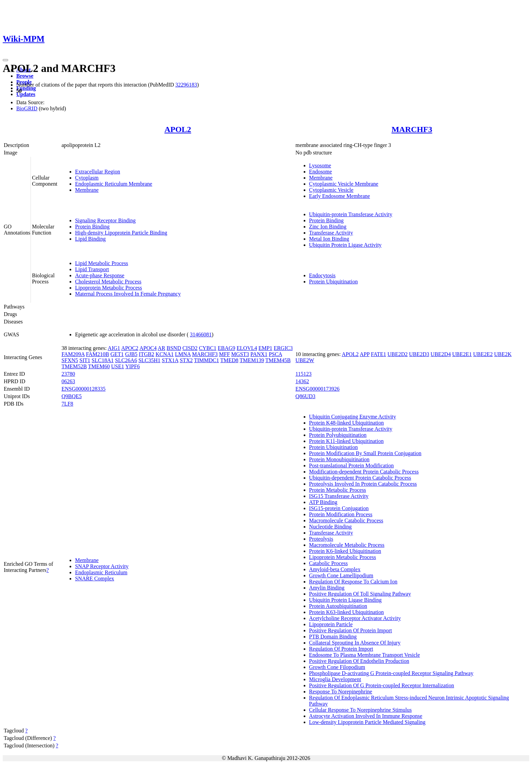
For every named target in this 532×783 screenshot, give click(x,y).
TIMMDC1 (207, 360)
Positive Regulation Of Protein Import (350, 630)
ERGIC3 (283, 348)
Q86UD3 (306, 396)
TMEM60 (99, 366)
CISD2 (190, 348)
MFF (225, 354)
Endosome (321, 172)
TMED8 (229, 360)
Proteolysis (321, 539)
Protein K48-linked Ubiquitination (346, 423)
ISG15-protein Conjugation (339, 508)
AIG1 (114, 348)
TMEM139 (252, 360)
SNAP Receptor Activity (102, 566)
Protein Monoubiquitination (339, 459)
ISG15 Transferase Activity (339, 496)
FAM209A (73, 354)
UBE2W (305, 360)
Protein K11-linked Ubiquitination (346, 441)
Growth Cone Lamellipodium (341, 575)
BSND (174, 348)
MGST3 (240, 354)
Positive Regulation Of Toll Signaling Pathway (360, 594)
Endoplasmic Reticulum (101, 572)
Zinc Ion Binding (328, 227)
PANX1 (259, 354)
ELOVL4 (247, 348)
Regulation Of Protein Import (341, 649)
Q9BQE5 (72, 396)
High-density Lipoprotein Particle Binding (121, 233)
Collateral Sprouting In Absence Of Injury (355, 643)
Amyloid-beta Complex (335, 569)
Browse (25, 76)
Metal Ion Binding (329, 239)
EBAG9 (227, 348)
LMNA (183, 354)
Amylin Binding (327, 588)
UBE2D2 (398, 354)
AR (161, 348)
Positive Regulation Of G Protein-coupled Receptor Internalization (382, 685)
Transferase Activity (331, 233)
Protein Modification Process (341, 514)
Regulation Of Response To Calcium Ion (353, 582)
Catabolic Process (328, 563)
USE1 (118, 366)
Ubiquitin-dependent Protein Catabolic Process (360, 478)
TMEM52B (74, 366)
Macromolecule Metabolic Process (347, 545)
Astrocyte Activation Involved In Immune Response (366, 716)
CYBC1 (208, 348)
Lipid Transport (92, 269)
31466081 (201, 334)
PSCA (275, 354)
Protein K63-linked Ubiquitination (346, 612)
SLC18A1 (103, 360)
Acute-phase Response (100, 275)
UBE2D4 (441, 354)
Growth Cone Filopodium (337, 667)
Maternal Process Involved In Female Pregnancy (128, 294)
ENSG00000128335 (83, 389)
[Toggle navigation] (5, 60)
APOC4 (148, 348)
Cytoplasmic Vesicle (331, 190)
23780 (68, 374)
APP (365, 354)
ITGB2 (146, 354)
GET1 (117, 354)
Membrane (87, 190)
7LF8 (67, 404)
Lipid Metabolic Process (101, 263)
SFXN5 (70, 360)
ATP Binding (323, 502)
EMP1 (265, 348)
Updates (26, 94)
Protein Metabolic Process (338, 490)
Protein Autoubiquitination (338, 606)
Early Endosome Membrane (340, 196)
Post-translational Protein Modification (351, 465)
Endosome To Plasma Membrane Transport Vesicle (365, 655)
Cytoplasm (87, 178)
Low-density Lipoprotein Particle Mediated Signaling (367, 722)
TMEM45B (278, 360)
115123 (303, 374)
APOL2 (178, 129)
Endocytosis (322, 275)
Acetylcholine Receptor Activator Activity (355, 618)
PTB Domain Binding (333, 637)
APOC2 (130, 348)
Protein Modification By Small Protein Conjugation (365, 453)
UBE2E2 (483, 354)
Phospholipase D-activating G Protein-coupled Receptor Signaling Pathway (391, 673)
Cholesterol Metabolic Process (108, 282)
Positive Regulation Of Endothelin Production (359, 661)
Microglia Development (335, 679)
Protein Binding (92, 227)
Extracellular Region (98, 172)
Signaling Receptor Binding (105, 220)
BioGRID (27, 108)
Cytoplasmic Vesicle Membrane (344, 184)
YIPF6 (132, 366)
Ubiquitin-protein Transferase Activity (351, 214)
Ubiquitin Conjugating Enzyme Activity (353, 417)
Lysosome (320, 165)
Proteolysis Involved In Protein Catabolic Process (363, 484)
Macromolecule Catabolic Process (346, 520)
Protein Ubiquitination (334, 282)
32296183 (186, 85)
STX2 (186, 360)
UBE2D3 (419, 354)
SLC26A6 (126, 360)
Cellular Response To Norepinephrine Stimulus (360, 710)
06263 (68, 381)
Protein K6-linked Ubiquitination (345, 551)
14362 (302, 381)
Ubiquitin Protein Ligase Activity (345, 245)
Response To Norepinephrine (341, 692)
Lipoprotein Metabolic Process (108, 288)
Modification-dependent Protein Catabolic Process (364, 472)
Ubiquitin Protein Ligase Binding (345, 600)
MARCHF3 (412, 129)
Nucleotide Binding (330, 527)
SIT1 (85, 360)
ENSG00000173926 (318, 389)
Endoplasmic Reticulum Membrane (114, 184)
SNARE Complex (94, 579)
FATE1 (378, 354)
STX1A (170, 360)
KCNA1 (164, 354)
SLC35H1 (149, 360)
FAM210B (97, 354)
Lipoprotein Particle (331, 624)
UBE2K (503, 354)
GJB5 (131, 354)
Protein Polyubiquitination (338, 435)
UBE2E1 (462, 354)
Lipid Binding (90, 239)
